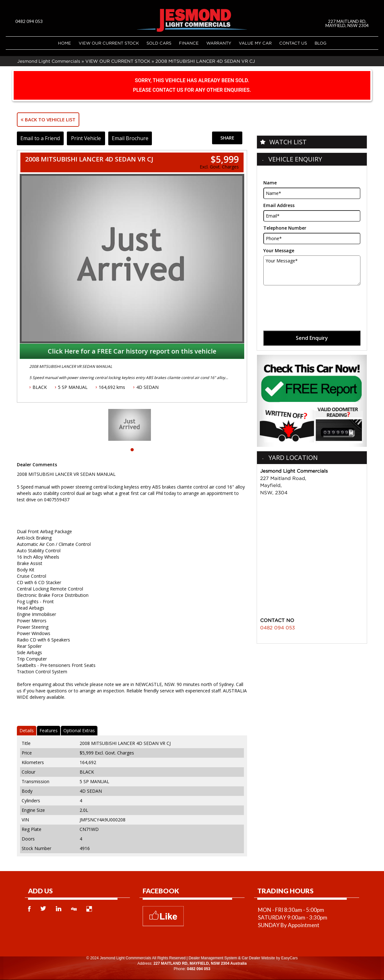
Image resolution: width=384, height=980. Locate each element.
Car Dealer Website (258, 958)
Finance (189, 43)
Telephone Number (285, 228)
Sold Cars (159, 43)
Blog (320, 43)
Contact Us (293, 43)
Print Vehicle (89, 138)
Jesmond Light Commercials (49, 61)
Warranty (219, 43)
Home (64, 43)
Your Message (279, 250)
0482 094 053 (29, 21)
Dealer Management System (213, 958)
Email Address (279, 205)
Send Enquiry (312, 338)
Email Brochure (135, 138)
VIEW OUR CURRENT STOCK (109, 43)
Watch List (288, 142)
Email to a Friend (41, 138)
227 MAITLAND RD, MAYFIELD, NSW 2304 (348, 23)
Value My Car (255, 43)
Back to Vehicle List (48, 119)
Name (270, 183)
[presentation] (312, 301)
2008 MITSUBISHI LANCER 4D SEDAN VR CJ (205, 61)
